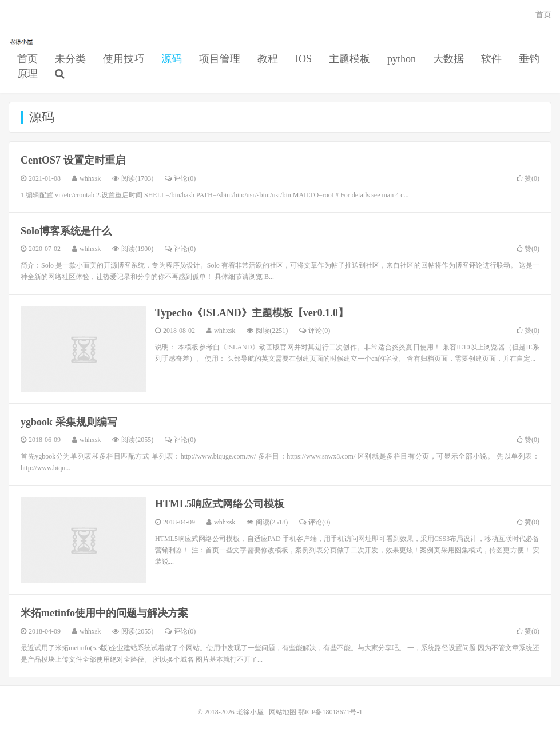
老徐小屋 (22, 41)
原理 (27, 74)
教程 (268, 59)
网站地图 (283, 712)
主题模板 (349, 59)
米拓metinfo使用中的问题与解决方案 (104, 613)
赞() (528, 178)
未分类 (70, 59)
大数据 (448, 59)
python (402, 59)
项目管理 (220, 59)
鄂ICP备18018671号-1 (330, 712)
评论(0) (180, 178)
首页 (27, 59)
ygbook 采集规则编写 (69, 422)
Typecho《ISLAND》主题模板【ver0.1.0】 (252, 313)
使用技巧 (124, 59)
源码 (172, 59)
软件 (491, 59)
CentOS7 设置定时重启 (73, 160)
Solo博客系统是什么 (66, 231)
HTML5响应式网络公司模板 (220, 504)
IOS (303, 59)
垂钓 (529, 59)
